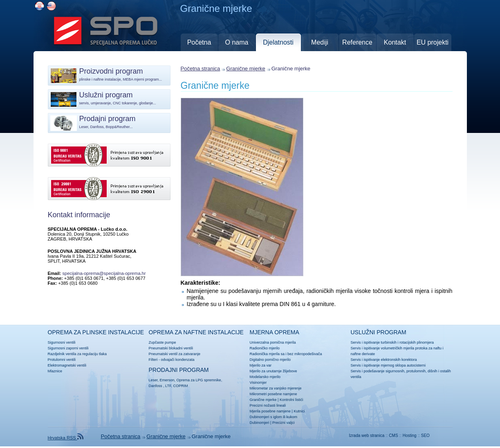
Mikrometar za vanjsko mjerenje (276, 388)
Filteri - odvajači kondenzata (172, 360)
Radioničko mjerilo (265, 348)
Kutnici (299, 411)
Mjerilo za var (261, 365)
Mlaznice (55, 371)
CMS (393, 436)
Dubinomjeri (260, 423)
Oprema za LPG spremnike (199, 380)
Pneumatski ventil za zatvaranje (175, 354)
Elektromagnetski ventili (67, 365)
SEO (425, 436)
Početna (199, 42)
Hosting (410, 436)
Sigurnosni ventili (62, 342)
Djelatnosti (278, 42)
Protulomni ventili (62, 360)
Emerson (167, 380)
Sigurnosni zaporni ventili (68, 348)
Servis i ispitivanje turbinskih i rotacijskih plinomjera (392, 342)
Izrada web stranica (367, 436)
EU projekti (433, 42)
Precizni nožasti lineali (268, 405)
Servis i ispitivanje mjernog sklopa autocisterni (388, 365)
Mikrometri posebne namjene (274, 394)
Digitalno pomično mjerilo (270, 360)
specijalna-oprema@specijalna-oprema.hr (104, 273)
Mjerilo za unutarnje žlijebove (274, 371)
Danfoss (156, 386)
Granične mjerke (246, 69)
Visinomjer (258, 383)
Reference (357, 42)
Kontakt (395, 42)
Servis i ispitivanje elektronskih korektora (384, 360)
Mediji (320, 42)
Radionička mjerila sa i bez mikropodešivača (286, 354)
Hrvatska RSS (66, 438)
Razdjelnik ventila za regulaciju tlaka (77, 354)
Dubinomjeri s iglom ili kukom (274, 417)
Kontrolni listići (291, 400)
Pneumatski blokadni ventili (171, 348)
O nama (237, 42)
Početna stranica (201, 69)
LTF (168, 386)
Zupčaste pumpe (163, 342)
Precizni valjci (284, 423)
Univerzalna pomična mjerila (273, 342)
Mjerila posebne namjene (270, 411)
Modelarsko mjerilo (265, 377)
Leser (153, 380)
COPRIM (180, 386)
